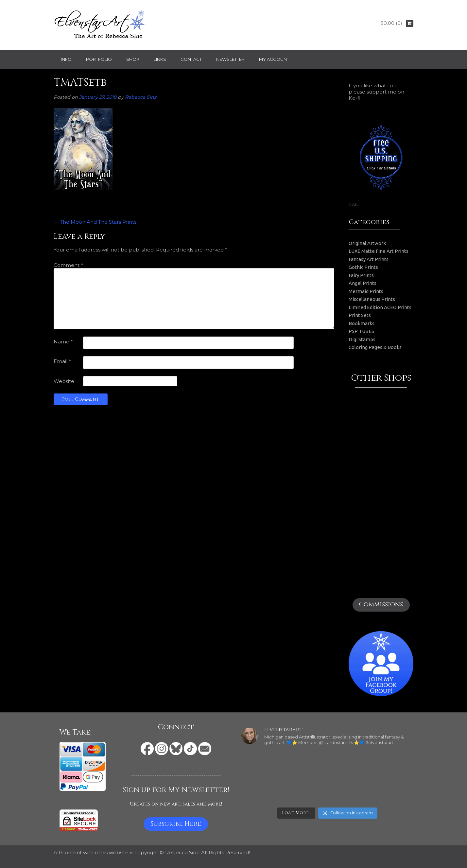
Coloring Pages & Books (375, 347)
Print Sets (360, 315)
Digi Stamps (362, 339)
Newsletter (230, 59)
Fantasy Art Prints (369, 259)
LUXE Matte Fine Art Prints (379, 251)
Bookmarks (362, 323)
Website (64, 381)
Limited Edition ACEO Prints (380, 307)
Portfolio (99, 59)
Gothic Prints (363, 267)
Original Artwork (367, 243)
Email (62, 361)
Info (66, 59)
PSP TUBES (361, 331)
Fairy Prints (361, 275)
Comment (68, 265)
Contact (191, 59)
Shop (133, 59)
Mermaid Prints (366, 291)
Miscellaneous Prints (372, 299)
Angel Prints (363, 283)
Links (160, 59)
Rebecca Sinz (141, 97)
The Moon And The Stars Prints (95, 222)
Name (63, 342)
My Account (274, 59)
